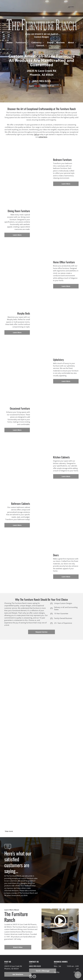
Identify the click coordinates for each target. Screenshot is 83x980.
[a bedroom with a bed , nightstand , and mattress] (23, 737)
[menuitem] (10, 43)
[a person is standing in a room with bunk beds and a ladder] (23, 700)
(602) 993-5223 (41, 81)
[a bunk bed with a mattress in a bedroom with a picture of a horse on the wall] (60, 663)
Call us (36, 134)
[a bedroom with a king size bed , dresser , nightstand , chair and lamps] (60, 700)
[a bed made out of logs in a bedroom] (23, 774)
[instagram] (34, 977)
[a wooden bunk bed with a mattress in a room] (23, 663)
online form (43, 137)
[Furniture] (23, 811)
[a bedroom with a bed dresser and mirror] (60, 737)
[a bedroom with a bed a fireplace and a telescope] (60, 774)
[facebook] (31, 977)
